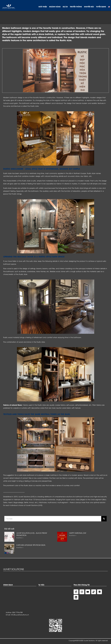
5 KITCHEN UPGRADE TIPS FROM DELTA (31, 545)
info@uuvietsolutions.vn (20, 615)
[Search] (104, 519)
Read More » (20, 538)
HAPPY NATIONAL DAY (78, 533)
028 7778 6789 (17, 612)
